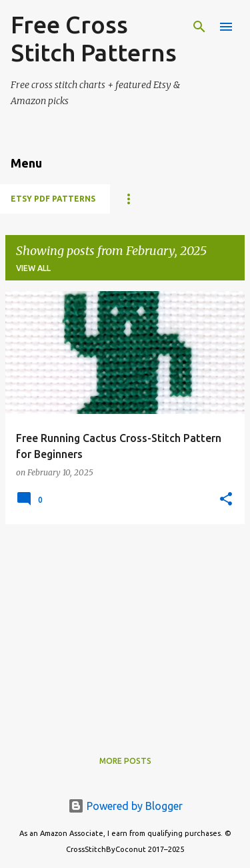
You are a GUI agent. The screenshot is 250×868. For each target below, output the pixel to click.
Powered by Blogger (125, 806)
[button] (226, 500)
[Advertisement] (125, 628)
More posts (125, 761)
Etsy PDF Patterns (53, 199)
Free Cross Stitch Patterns (94, 38)
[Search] (199, 27)
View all (33, 268)
